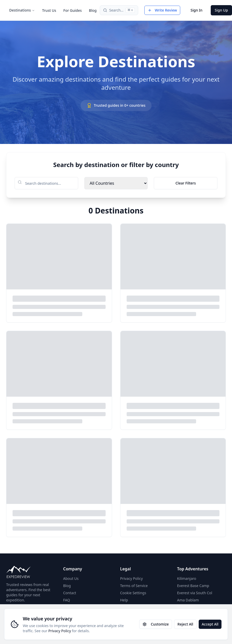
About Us (71, 578)
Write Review (162, 10)
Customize (156, 624)
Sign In (196, 10)
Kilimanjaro (187, 578)
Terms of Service (134, 586)
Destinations (22, 10)
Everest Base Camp (193, 586)
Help (124, 600)
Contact (70, 593)
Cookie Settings (133, 593)
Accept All (210, 624)
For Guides (73, 10)
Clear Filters (185, 183)
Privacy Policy (59, 631)
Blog (93, 10)
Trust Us (49, 10)
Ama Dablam (188, 600)
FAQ (67, 600)
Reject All (185, 624)
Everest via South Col (195, 593)
